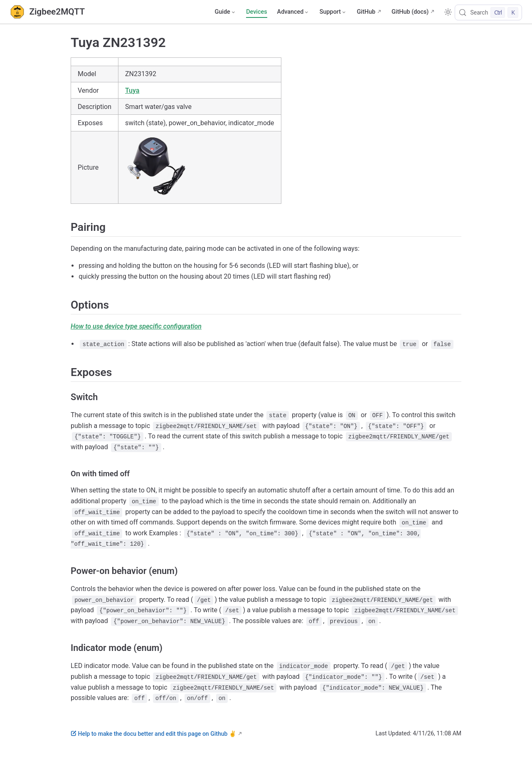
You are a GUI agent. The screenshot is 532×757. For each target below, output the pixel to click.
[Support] (333, 12)
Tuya (132, 90)
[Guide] (225, 12)
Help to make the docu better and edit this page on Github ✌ (153, 734)
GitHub (366, 12)
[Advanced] (293, 12)
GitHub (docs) (410, 12)
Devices (256, 12)
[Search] (488, 12)
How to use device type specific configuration (136, 326)
